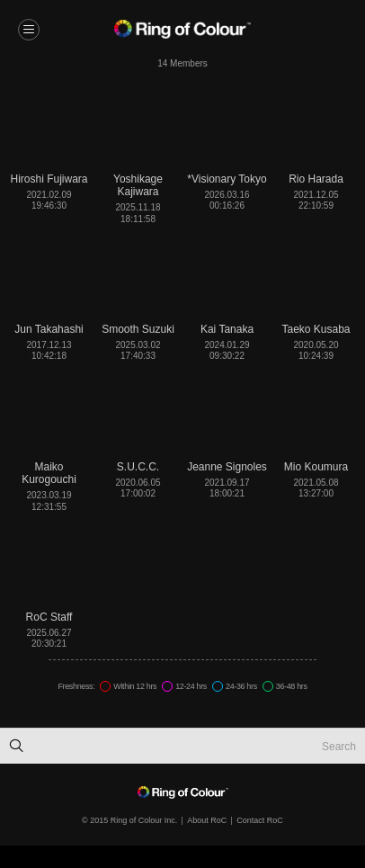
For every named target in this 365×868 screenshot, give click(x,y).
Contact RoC (260, 820)
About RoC (207, 820)
